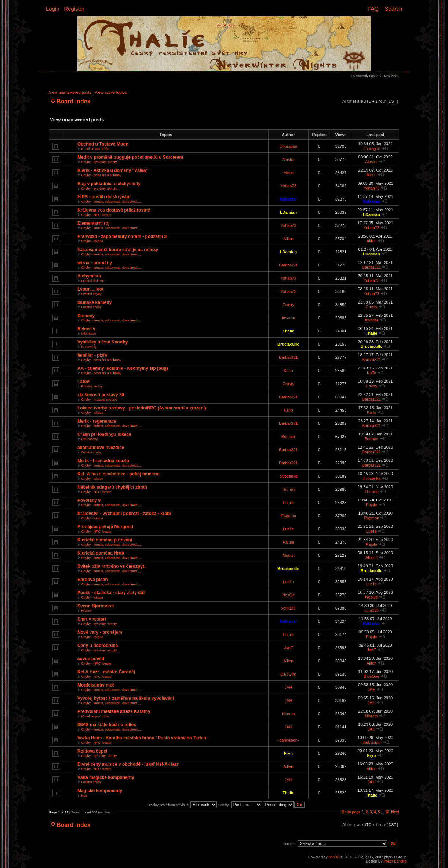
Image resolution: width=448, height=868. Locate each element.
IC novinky (89, 347)
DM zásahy (89, 439)
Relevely (86, 329)
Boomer (289, 437)
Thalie (288, 331)
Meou (288, 173)
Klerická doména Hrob (101, 553)
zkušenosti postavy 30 (101, 395)
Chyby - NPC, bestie (96, 215)
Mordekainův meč (96, 685)
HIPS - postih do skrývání (104, 197)
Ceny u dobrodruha (98, 646)
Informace (88, 334)
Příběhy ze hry (92, 386)
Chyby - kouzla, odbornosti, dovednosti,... (111, 202)
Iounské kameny (94, 302)
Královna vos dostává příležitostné (114, 210)
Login (53, 9)
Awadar (288, 318)
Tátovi (84, 382)
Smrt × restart (92, 619)
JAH (289, 687)
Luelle (288, 529)
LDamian (288, 212)
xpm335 (288, 608)
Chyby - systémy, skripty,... (101, 162)
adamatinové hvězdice (101, 448)
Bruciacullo (288, 344)
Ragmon (288, 516)
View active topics (111, 92)
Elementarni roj (93, 223)
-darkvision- (289, 740)
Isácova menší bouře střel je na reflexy (118, 250)
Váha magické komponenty (106, 777)
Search (393, 9)
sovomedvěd (91, 659)
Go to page (351, 812)
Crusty (288, 305)
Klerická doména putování (105, 540)
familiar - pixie (92, 355)
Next (395, 812)
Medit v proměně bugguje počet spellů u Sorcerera (130, 157)
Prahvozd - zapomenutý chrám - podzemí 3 (122, 236)
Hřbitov (86, 611)
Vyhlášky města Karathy (103, 342)
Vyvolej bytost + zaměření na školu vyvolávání (126, 698)
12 (387, 812)
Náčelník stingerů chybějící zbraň (112, 487)
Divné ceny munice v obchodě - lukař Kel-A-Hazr (128, 764)
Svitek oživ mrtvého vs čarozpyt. (111, 566)
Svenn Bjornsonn (96, 606)
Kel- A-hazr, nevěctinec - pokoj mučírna (119, 474)
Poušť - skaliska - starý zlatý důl (111, 593)
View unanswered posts (70, 92)
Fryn (288, 753)
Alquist (288, 555)
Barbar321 (288, 265)
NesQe (288, 595)
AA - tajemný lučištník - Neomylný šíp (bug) (123, 368)
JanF (288, 648)
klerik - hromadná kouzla (103, 461)
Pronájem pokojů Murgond (105, 527)
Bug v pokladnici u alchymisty (109, 184)
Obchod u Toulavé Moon (103, 144)
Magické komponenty (100, 791)
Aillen (289, 239)
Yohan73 (288, 186)
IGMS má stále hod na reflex (107, 725)
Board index (73, 101)
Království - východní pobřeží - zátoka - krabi (124, 514)
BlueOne (289, 674)
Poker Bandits (395, 861)
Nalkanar (288, 199)
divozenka (288, 476)
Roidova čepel (92, 751)
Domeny (86, 316)
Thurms (288, 489)
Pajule (289, 503)
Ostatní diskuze (92, 281)
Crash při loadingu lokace (104, 434)
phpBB (334, 857)
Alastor (288, 159)
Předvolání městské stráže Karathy (114, 711)
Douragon (288, 146)
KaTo (288, 371)
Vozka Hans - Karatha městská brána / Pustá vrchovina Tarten (142, 738)
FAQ (373, 9)
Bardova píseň (93, 580)
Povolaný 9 (89, 500)
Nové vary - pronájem (100, 632)
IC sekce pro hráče (95, 149)
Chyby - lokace (92, 241)
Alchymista (89, 276)
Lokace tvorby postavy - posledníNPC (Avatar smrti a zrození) (142, 408)
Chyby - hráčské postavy (99, 400)
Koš (84, 795)
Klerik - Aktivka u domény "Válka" (113, 170)
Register (74, 9)
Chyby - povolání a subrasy (101, 175)
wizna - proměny (95, 263)
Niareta (288, 714)
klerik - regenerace (97, 421)
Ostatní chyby (91, 294)
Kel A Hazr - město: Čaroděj (106, 672)
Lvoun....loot (90, 289)
